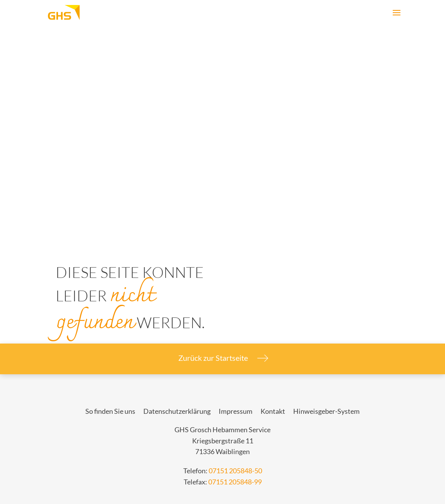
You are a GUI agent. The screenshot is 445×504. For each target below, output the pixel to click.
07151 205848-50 (235, 471)
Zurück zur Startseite (222, 358)
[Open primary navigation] (397, 13)
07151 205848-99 (235, 482)
